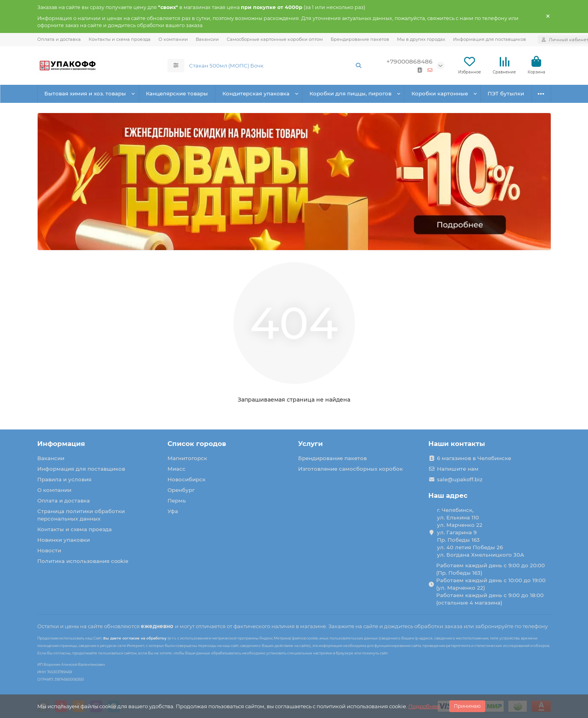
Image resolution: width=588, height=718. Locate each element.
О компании (173, 39)
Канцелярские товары (177, 93)
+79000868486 (410, 61)
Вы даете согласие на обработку (135, 638)
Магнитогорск (187, 458)
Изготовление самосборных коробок (350, 469)
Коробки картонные (440, 93)
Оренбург (181, 490)
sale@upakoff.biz (460, 479)
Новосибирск (187, 479)
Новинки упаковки (64, 540)
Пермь (177, 501)
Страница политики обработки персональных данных (81, 515)
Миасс (177, 469)
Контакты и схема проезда (120, 39)
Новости (49, 550)
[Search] (276, 66)
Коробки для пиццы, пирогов (350, 93)
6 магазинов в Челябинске (474, 458)
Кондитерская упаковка (256, 93)
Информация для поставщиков (490, 39)
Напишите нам (458, 469)
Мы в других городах (421, 39)
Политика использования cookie (83, 561)
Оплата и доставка (59, 39)
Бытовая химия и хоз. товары (85, 93)
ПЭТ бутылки (506, 93)
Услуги (310, 444)
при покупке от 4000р (272, 7)
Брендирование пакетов (360, 39)
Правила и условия (64, 479)
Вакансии (207, 39)
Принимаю (467, 706)
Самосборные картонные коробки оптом (275, 39)
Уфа (173, 511)
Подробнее (424, 706)
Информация (61, 444)
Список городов (197, 444)
